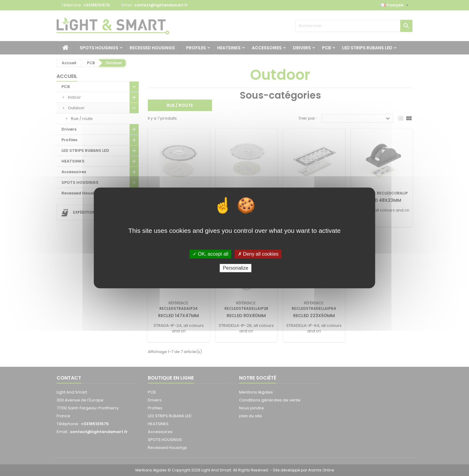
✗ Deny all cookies (258, 254)
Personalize (236, 268)
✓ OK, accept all (210, 254)
